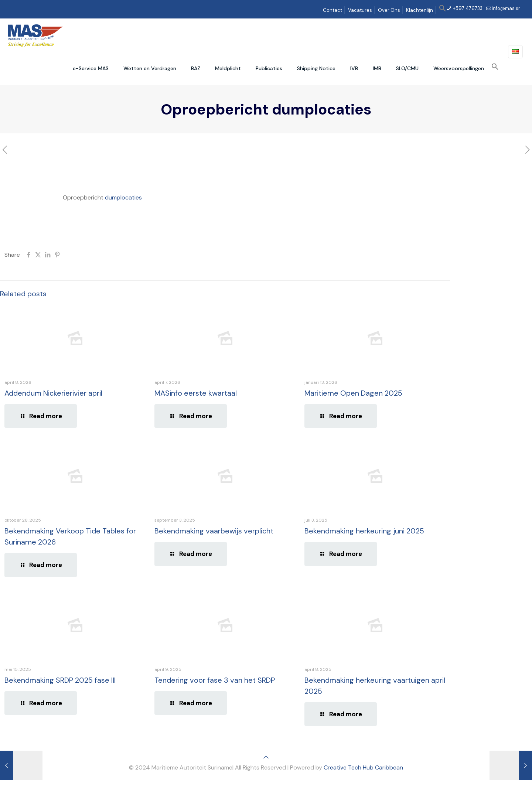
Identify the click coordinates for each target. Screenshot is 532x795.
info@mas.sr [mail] (506, 8)
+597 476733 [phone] (467, 8)
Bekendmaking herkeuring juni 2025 (364, 531)
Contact (332, 10)
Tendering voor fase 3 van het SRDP (215, 680)
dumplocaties (123, 197)
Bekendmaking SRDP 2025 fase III (60, 680)
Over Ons (389, 10)
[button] (443, 10)
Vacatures (360, 10)
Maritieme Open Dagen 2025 (353, 393)
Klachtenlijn (420, 10)
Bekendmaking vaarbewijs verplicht (214, 531)
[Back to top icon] (266, 757)
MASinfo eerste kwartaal (196, 393)
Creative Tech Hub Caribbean (363, 767)
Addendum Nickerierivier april (53, 393)
